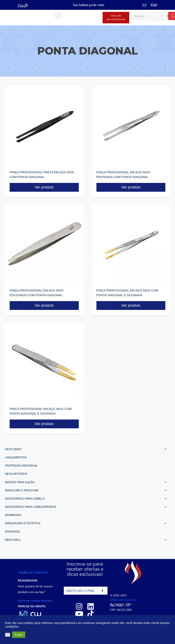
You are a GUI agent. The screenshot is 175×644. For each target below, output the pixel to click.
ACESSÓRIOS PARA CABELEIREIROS (30, 507)
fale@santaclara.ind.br (124, 599)
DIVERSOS (12, 532)
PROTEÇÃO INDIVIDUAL (21, 466)
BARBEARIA (13, 515)
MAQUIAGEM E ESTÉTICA (23, 523)
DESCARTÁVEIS (16, 474)
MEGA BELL (13, 540)
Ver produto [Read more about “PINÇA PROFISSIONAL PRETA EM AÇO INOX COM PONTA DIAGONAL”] (44, 187)
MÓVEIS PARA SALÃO (20, 482)
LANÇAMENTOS (16, 457)
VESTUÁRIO (13, 449)
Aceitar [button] (19, 635)
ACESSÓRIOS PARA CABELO (25, 499)
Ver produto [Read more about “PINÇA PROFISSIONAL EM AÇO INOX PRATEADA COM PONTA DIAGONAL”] (131, 187)
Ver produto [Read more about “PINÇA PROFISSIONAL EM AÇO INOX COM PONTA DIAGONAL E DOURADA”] (131, 305)
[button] (58, 15)
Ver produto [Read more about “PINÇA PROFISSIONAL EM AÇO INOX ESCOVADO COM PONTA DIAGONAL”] (44, 305)
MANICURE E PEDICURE (22, 490)
